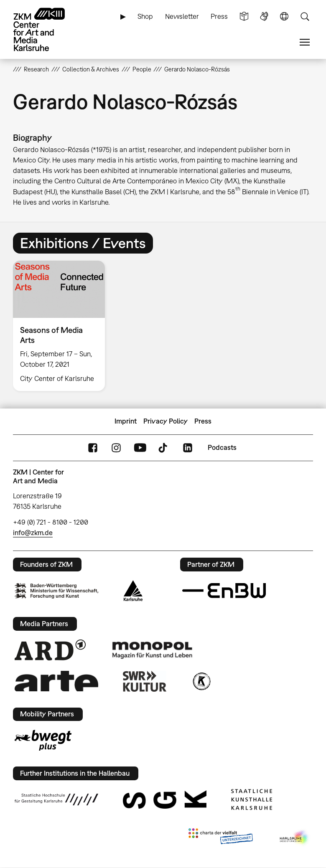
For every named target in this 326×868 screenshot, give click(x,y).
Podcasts (222, 447)
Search (305, 16)
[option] (62, 326)
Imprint (126, 421)
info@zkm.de (33, 533)
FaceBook (93, 448)
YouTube (140, 448)
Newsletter (182, 16)
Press (219, 16)
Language (284, 16)
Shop (145, 16)
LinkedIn (188, 448)
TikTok (164, 448)
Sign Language (264, 16)
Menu (305, 42)
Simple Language (244, 16)
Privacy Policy (166, 421)
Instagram (116, 448)
